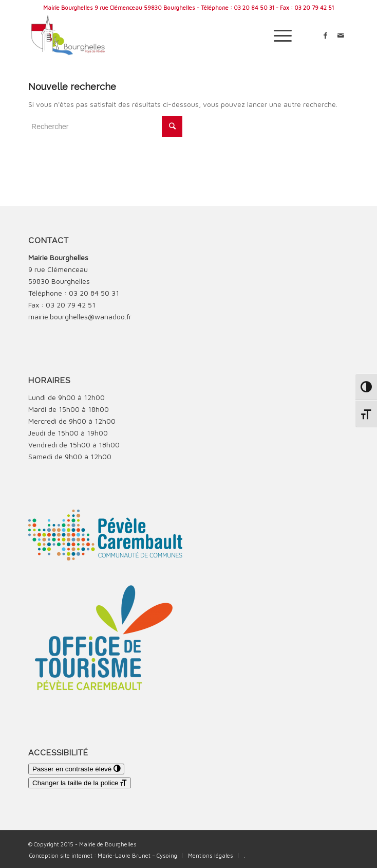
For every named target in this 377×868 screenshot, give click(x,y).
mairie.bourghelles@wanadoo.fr (80, 317)
